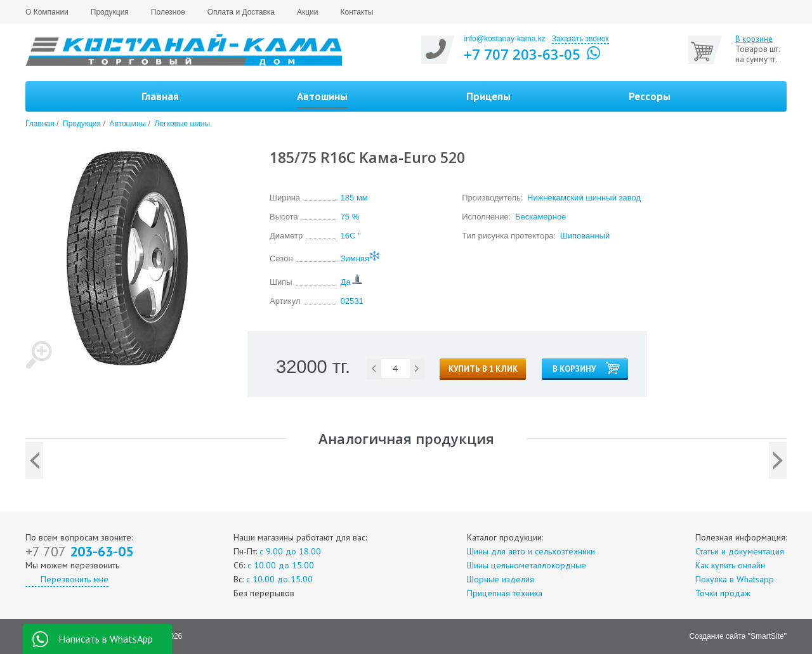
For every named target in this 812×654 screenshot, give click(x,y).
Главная (160, 96)
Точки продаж (723, 593)
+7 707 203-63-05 (522, 54)
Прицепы (488, 96)
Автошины (128, 124)
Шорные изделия (501, 579)
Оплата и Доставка (241, 12)
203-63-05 (79, 551)
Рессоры (650, 96)
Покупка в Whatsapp (735, 579)
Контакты (357, 12)
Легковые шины (183, 124)
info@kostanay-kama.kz (504, 39)
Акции (308, 12)
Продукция (110, 12)
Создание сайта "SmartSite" (738, 636)
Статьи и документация (740, 551)
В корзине (754, 39)
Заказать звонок (580, 39)
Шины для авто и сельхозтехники (531, 551)
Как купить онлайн (730, 565)
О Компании (47, 12)
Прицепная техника (505, 593)
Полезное (168, 12)
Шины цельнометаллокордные (527, 565)
